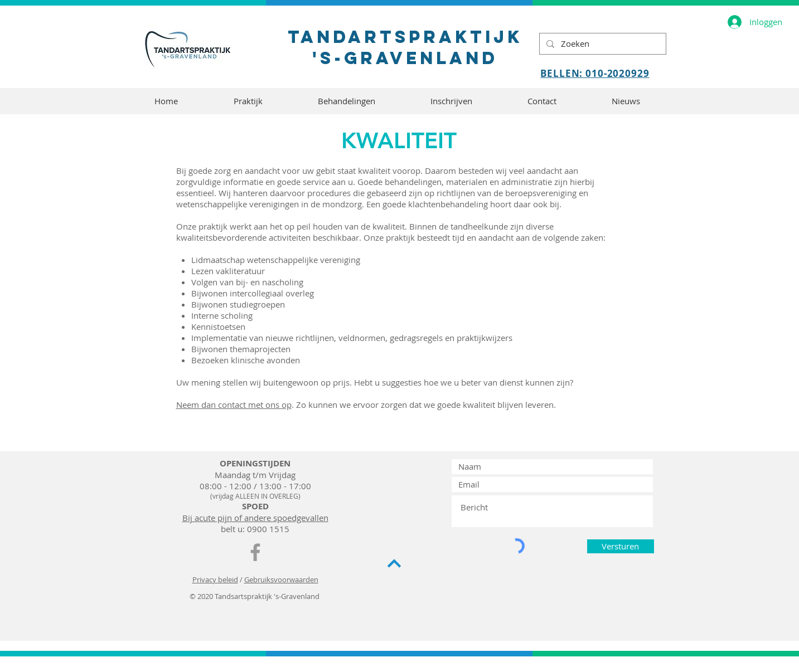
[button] (248, 101)
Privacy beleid (215, 580)
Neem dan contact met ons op (234, 405)
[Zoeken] (602, 44)
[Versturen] (621, 546)
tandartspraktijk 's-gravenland (405, 47)
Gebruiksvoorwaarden (281, 580)
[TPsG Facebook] (255, 552)
